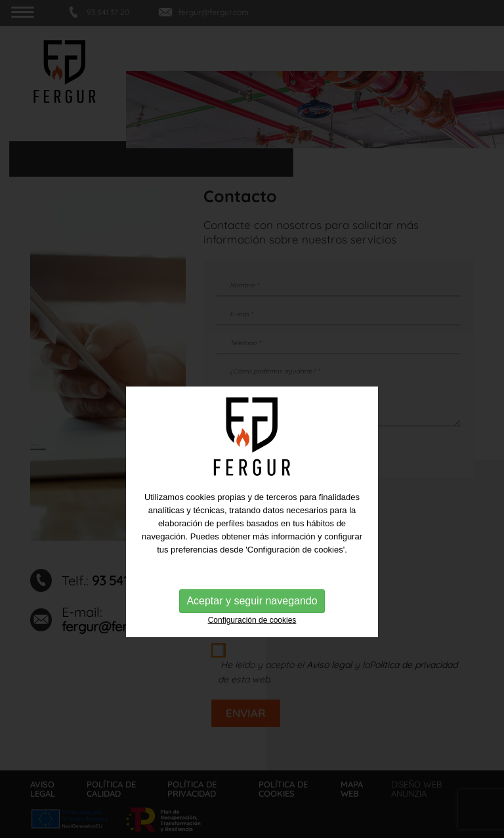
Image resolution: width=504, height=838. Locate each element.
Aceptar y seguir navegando (252, 624)
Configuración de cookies (252, 644)
